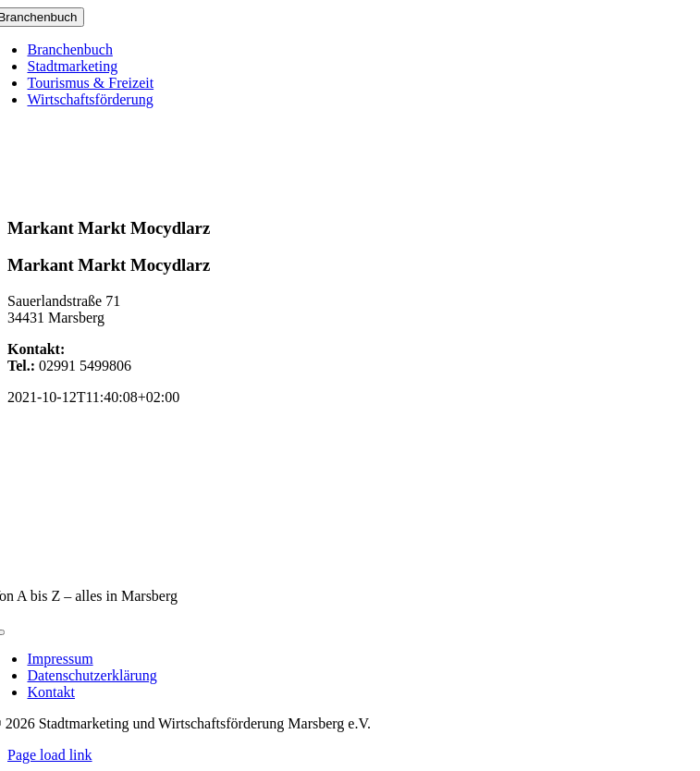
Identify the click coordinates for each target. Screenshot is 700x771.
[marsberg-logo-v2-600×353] (350, 564)
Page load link (50, 755)
